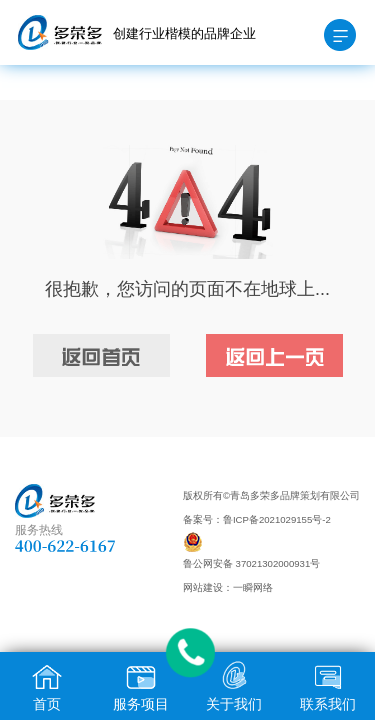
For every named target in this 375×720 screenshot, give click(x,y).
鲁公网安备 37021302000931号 (251, 563)
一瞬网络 (253, 587)
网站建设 (203, 587)
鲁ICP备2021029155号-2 (277, 519)
